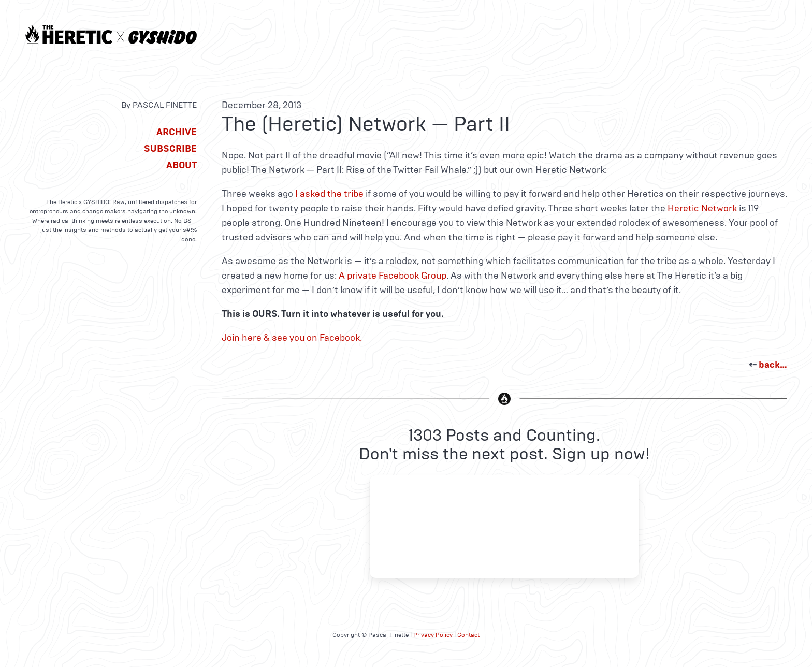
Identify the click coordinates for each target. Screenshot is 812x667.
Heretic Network (702, 208)
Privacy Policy (433, 635)
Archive (177, 132)
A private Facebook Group (393, 275)
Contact (468, 635)
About (182, 165)
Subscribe (170, 149)
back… (773, 365)
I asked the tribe (329, 194)
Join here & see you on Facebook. (292, 338)
